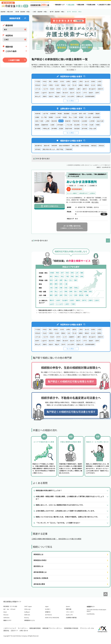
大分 (71, 295)
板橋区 (81, 85)
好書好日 (48, 612)
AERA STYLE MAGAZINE (52, 618)
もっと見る (70, 101)
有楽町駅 (38, 114)
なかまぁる (48, 615)
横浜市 (52, 300)
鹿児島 (81, 295)
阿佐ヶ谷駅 (93, 129)
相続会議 (69, 609)
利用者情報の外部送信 (71, 628)
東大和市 (65, 93)
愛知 (51, 284)
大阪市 (58, 300)
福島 (82, 273)
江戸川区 (38, 89)
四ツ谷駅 (88, 117)
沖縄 (87, 295)
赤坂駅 (65, 117)
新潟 (51, 280)
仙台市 (52, 304)
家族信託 (101, 146)
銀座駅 (98, 114)
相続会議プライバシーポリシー (52, 628)
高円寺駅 (84, 129)
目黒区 (93, 81)
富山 (66, 280)
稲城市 (91, 93)
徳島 (81, 291)
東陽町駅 (68, 121)
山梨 (56, 280)
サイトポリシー (23, 628)
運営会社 (6, 631)
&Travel (13, 609)
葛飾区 (99, 85)
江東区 (81, 81)
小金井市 (44, 93)
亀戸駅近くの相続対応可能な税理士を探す (71, 381)
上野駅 (47, 121)
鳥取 (66, 291)
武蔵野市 (72, 89)
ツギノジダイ (70, 612)
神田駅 (60, 114)
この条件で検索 (14, 60)
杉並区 (57, 85)
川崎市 (67, 304)
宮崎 (76, 295)
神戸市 (84, 300)
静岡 (56, 284)
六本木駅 (58, 117)
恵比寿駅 (77, 125)
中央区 (45, 81)
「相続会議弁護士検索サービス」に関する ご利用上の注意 (56, 310)
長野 (61, 280)
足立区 (93, 85)
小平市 (85, 93)
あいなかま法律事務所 (82, 182)
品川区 (87, 81)
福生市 (57, 96)
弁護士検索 (71, 5)
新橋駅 (51, 117)
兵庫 (56, 288)
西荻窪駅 (77, 129)
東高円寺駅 (69, 129)
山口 (61, 291)
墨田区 (74, 81)
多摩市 (37, 93)
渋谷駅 (91, 125)
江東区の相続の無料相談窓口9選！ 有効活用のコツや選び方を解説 (56, 539)
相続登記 (94, 146)
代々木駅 (84, 125)
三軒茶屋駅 (60, 125)
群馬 (82, 276)
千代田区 (38, 81)
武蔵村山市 (80, 96)
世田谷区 (38, 85)
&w (8, 609)
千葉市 (73, 304)
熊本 (66, 295)
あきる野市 (71, 96)
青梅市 (58, 93)
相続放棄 (54, 146)
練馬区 (87, 85)
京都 (61, 288)
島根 (71, 291)
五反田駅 (84, 121)
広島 (51, 291)
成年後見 (38, 149)
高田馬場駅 (96, 117)
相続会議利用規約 (35, 628)
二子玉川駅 (69, 125)
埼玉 (62, 276)
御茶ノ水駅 (83, 114)
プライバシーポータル (87, 628)
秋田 (67, 273)
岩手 (62, 273)
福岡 (51, 295)
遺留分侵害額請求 (64, 146)
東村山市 (38, 96)
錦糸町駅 (54, 121)
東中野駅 (54, 129)
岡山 (56, 291)
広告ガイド (14, 631)
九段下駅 (45, 114)
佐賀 (56, 295)
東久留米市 (92, 89)
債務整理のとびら (30, 620)
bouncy (27, 618)
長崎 (61, 295)
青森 (57, 273)
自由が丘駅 (100, 121)
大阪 (51, 288)
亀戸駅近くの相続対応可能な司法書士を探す (71, 412)
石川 (71, 280)
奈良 (66, 288)
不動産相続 (69, 149)
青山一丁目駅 (73, 117)
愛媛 (85, 291)
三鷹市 (78, 89)
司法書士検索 (91, 5)
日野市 (97, 93)
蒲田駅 (37, 125)
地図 (104, 214)
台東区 (68, 81)
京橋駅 (37, 117)
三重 (66, 284)
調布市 (85, 89)
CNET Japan (28, 606)
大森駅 (52, 125)
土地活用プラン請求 (104, 5)
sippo (47, 606)
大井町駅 (92, 121)
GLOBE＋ (48, 609)
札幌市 (72, 300)
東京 (51, 276)
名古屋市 (65, 300)
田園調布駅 (45, 125)
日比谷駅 (74, 114)
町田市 (52, 89)
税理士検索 (81, 5)
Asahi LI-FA (69, 615)
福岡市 (78, 300)
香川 (76, 291)
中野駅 (98, 125)
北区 (69, 85)
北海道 (52, 273)
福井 (76, 280)
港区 (50, 81)
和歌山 (76, 288)
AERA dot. (27, 615)
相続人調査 (75, 146)
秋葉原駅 (53, 114)
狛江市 (78, 93)
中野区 (51, 85)
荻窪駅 (61, 129)
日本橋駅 (91, 114)
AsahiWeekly (91, 614)
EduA (5, 612)
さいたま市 (59, 304)
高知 (90, 291)
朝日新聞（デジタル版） (11, 606)
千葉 (67, 276)
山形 (77, 273)
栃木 (77, 276)
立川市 (65, 89)
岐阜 (61, 284)
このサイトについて (10, 628)
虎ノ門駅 (44, 117)
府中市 (58, 89)
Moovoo (6, 615)
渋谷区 (45, 85)
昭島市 (51, 96)
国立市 (72, 93)
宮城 (72, 273)
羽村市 (63, 96)
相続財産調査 (85, 146)
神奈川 (57, 276)
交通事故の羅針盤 (71, 618)
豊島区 (63, 85)
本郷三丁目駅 (39, 121)
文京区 (62, 81)
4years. (68, 606)
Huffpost (27, 612)
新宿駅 (81, 117)
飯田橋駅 (67, 114)
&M (4, 609)
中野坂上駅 (46, 129)
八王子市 (45, 89)
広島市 (97, 300)
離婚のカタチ (7, 620)
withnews (6, 618)
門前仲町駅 (76, 121)
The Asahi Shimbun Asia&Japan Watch (96, 610)
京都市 (91, 300)
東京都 (71, 186)
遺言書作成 (38, 146)
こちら (78, 313)
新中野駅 (38, 129)
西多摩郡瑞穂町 (90, 96)
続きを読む (95, 202)
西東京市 (101, 89)
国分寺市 (52, 93)
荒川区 (74, 85)
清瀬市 (45, 96)
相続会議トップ (60, 5)
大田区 (99, 81)
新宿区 (56, 81)
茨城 (72, 276)
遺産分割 (47, 146)
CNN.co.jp (27, 609)
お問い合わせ (24, 631)
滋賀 (71, 288)
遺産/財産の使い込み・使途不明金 (53, 149)
